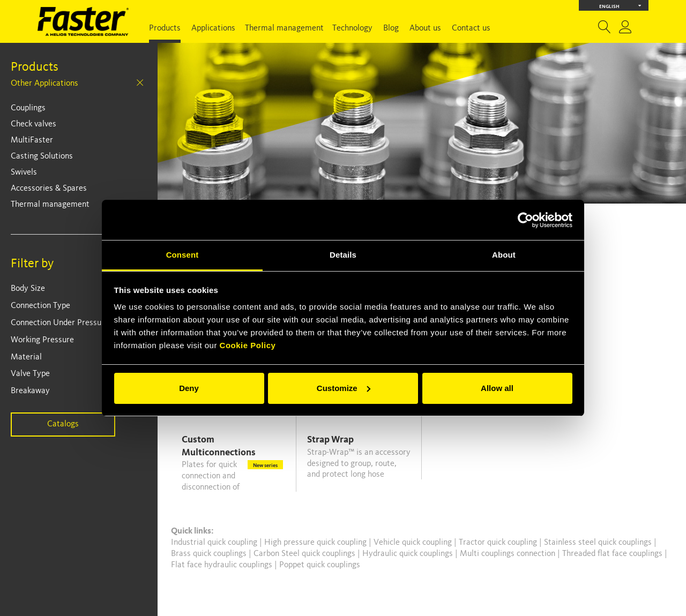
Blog (391, 28)
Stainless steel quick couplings (599, 543)
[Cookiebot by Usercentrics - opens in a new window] (525, 220)
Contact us (471, 28)
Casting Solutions (42, 156)
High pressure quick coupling (316, 543)
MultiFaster (32, 140)
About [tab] (504, 255)
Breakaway (30, 391)
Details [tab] (343, 255)
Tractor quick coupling (499, 543)
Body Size (28, 289)
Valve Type (30, 374)
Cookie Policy (248, 345)
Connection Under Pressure (60, 323)
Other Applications (44, 84)
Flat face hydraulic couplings (223, 565)
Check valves (33, 124)
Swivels (24, 172)
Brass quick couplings (210, 554)
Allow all (497, 388)
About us (425, 28)
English (620, 6)
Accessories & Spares (49, 189)
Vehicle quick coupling (414, 543)
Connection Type (40, 306)
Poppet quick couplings (320, 565)
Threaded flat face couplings (613, 554)
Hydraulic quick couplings (409, 554)
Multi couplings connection (509, 554)
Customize (344, 388)
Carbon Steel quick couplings (305, 554)
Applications (213, 28)
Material (26, 357)
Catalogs (63, 424)
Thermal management (284, 28)
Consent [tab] (182, 255)
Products (165, 28)
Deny (189, 388)
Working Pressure (42, 340)
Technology (352, 28)
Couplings (28, 108)
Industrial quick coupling (214, 543)
